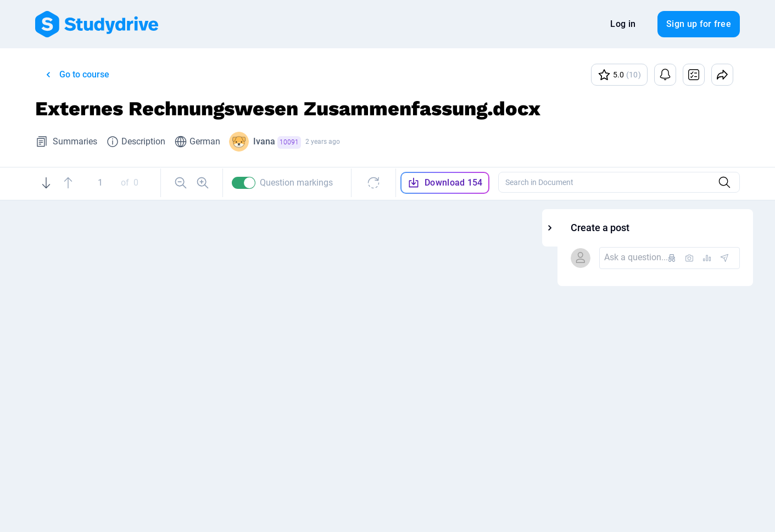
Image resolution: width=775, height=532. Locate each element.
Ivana (277, 142)
